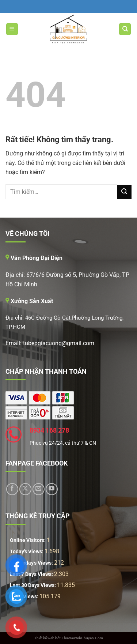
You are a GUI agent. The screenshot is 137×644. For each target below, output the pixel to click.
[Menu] (12, 29)
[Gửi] (124, 192)
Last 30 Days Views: (33, 585)
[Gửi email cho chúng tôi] (39, 489)
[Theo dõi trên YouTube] (52, 489)
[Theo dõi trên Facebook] (12, 489)
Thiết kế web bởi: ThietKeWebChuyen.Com (69, 638)
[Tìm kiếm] (125, 29)
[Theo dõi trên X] (25, 489)
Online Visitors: (28, 540)
